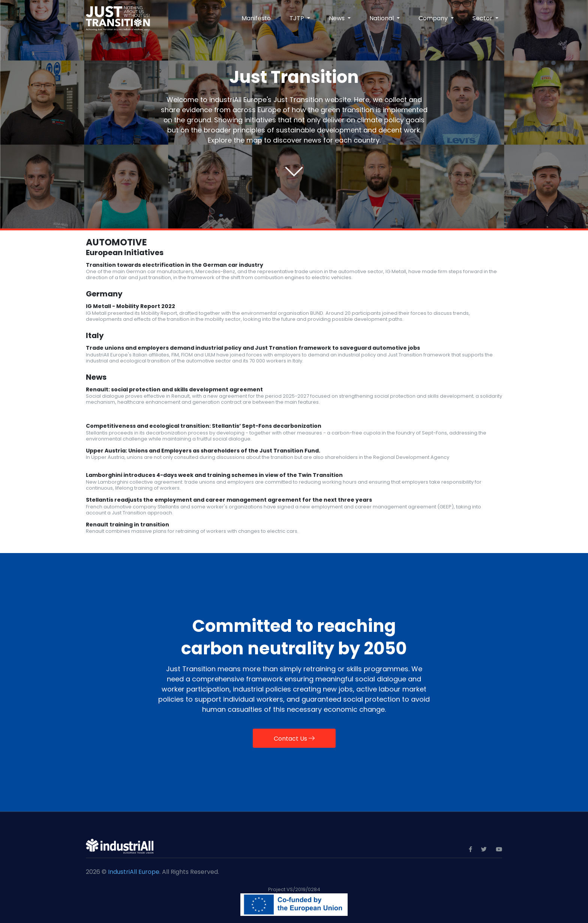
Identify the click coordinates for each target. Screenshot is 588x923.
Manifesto (256, 18)
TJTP (298, 18)
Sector (483, 18)
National (382, 18)
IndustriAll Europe (134, 872)
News (337, 18)
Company (434, 18)
